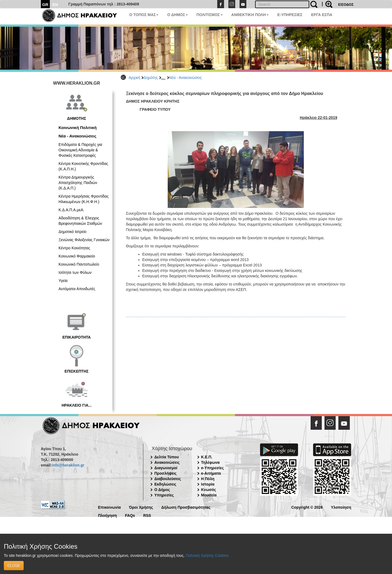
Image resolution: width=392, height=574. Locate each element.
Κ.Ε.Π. (207, 457)
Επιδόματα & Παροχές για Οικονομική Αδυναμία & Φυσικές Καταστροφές (80, 150)
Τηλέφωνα (210, 462)
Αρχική (135, 78)
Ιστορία (208, 484)
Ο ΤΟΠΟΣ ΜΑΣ (144, 15)
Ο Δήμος (162, 490)
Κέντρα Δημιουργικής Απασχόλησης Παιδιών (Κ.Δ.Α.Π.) (78, 183)
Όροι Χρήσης (141, 507)
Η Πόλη (208, 479)
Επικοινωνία (109, 507)
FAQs (130, 515)
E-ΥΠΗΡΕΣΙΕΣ (290, 15)
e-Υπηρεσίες (213, 468)
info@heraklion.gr (68, 465)
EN (55, 4)
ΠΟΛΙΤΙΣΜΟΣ (210, 15)
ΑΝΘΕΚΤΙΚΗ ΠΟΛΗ (250, 15)
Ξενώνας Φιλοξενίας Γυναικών (84, 240)
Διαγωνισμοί (166, 468)
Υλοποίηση (341, 507)
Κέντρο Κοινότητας (74, 248)
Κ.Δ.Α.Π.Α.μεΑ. (71, 210)
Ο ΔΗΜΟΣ (177, 15)
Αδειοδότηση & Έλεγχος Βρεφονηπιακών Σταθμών (80, 221)
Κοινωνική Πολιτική (78, 128)
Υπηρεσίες (164, 495)
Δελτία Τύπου (167, 457)
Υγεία (63, 281)
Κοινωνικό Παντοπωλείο (79, 264)
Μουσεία (209, 495)
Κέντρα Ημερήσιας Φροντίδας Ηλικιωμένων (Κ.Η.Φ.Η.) (84, 199)
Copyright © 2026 (307, 507)
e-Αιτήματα (211, 473)
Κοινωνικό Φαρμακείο (77, 256)
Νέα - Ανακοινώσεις (186, 78)
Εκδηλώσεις (165, 484)
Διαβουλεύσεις (168, 479)
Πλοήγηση (107, 515)
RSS (147, 515)
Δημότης (151, 78)
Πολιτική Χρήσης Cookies (207, 555)
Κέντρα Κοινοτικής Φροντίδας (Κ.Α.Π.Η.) (83, 166)
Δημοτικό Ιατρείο (73, 232)
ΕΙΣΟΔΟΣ (346, 4)
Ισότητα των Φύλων (75, 272)
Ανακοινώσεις (167, 462)
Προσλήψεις (166, 473)
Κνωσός (209, 490)
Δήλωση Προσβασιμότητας (186, 507)
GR (45, 4)
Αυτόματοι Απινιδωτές (77, 289)
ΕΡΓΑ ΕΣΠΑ (322, 15)
